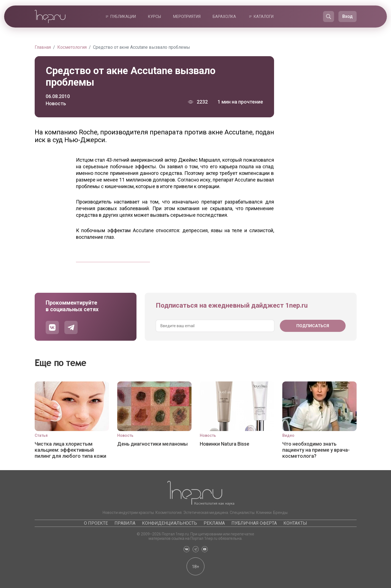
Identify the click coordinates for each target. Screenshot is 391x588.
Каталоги (264, 17)
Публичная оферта (254, 523)
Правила (125, 523)
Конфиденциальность (169, 523)
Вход (348, 16)
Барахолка (224, 17)
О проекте (96, 523)
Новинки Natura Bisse (225, 444)
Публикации (123, 17)
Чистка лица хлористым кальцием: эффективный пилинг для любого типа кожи (70, 450)
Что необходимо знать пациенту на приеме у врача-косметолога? (316, 450)
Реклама (214, 523)
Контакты (295, 523)
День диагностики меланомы (152, 444)
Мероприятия (187, 17)
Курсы (155, 17)
